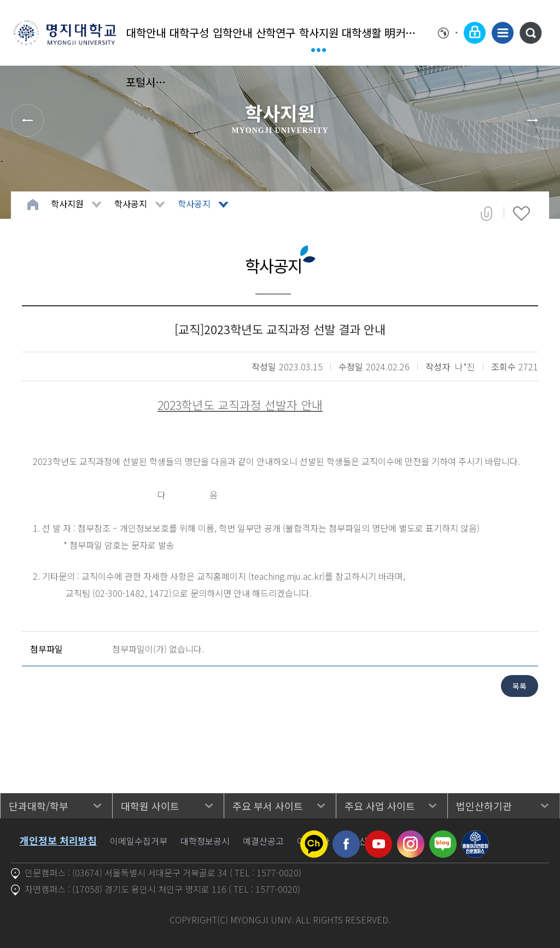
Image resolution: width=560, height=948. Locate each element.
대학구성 (189, 33)
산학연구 (276, 33)
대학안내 (146, 33)
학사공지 (131, 203)
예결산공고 (263, 841)
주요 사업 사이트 (380, 806)
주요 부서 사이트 (268, 806)
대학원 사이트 (150, 806)
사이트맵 (503, 33)
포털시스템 (146, 82)
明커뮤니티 (405, 33)
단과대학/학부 (39, 806)
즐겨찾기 (521, 213)
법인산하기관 (484, 806)
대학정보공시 (205, 841)
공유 (486, 213)
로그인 (475, 33)
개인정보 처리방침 (58, 840)
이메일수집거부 (139, 841)
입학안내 (232, 33)
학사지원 (319, 33)
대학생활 (361, 33)
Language (448, 33)
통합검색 (530, 33)
